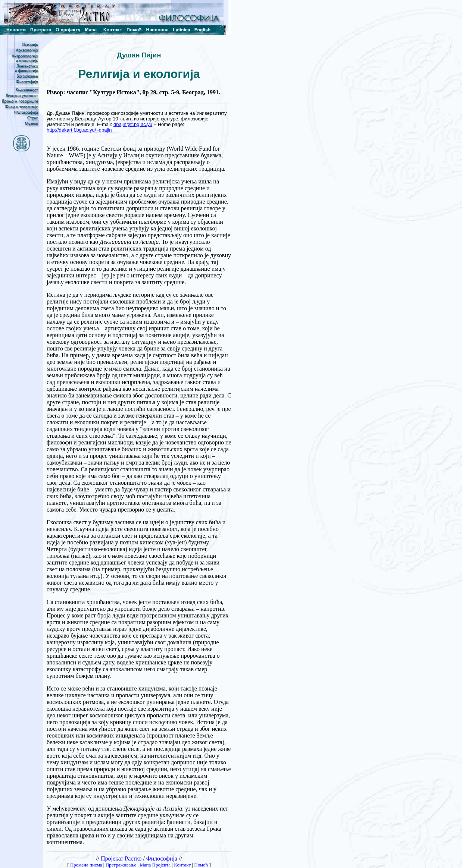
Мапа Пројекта (155, 865)
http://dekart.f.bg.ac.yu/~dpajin (79, 130)
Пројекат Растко (121, 858)
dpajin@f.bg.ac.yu (133, 124)
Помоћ (201, 865)
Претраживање (121, 865)
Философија (162, 858)
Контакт (182, 865)
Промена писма (86, 865)
